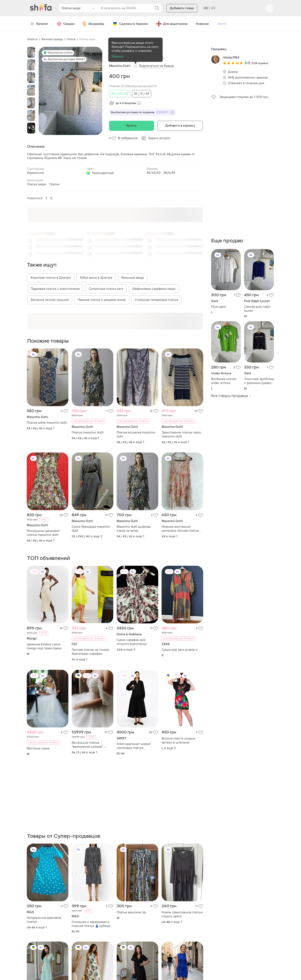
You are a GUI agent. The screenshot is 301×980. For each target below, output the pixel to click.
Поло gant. (219, 307)
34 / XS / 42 (120, 94)
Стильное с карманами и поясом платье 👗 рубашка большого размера (92, 924)
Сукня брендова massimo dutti (91, 529)
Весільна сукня (38, 748)
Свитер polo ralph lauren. (257, 309)
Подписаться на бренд (156, 66)
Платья (71, 39)
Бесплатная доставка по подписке (142, 112)
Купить (132, 126)
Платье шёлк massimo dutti (47, 423)
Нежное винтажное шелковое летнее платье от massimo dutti (182, 529)
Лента (222, 24)
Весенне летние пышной (50, 300)
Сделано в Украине (130, 24)
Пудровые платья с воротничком (55, 289)
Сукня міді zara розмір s (180, 650)
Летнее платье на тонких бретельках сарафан (91, 652)
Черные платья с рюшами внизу (102, 300)
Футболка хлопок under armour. (224, 381)
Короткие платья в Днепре (51, 278)
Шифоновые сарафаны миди (154, 289)
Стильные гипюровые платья (156, 300)
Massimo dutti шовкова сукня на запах (134, 529)
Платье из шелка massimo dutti (136, 435)
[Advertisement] (242, 169)
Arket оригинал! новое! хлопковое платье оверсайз (134, 746)
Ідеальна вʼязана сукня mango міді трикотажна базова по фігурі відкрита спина (46, 646)
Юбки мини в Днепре (96, 278)
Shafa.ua (32, 39)
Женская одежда (52, 39)
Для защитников (172, 24)
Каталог (39, 24)
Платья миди (87, 39)
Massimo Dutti (120, 66)
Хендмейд (93, 24)
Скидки (66, 24)
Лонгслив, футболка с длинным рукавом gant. (259, 381)
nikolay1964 (231, 58)
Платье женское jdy (131, 912)
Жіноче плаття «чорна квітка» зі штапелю (178, 741)
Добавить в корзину (180, 126)
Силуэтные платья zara (106, 289)
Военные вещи (133, 278)
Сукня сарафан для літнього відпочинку (132, 642)
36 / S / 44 (142, 94)
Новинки (202, 24)
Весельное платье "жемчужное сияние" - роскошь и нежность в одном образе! (89, 745)
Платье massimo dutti (88, 433)
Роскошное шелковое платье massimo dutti (43, 533)
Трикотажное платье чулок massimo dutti (181, 435)
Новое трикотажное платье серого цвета (182, 914)
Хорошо (118, 57)
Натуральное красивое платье (44, 920)
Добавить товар (182, 8)
